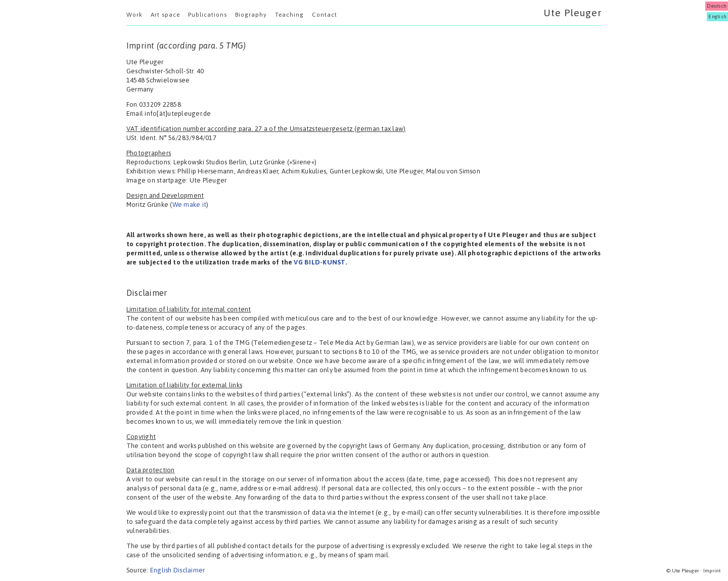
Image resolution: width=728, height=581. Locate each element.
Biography (251, 15)
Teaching (289, 15)
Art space (165, 15)
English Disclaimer (177, 570)
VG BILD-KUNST (319, 262)
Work (134, 15)
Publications (208, 15)
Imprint (712, 571)
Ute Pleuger (573, 13)
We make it (189, 205)
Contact (325, 15)
